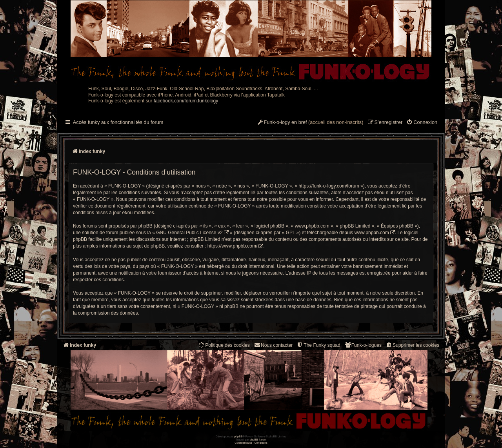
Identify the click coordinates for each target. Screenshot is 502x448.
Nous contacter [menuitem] (273, 345)
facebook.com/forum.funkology (186, 101)
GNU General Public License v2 (189, 233)
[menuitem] (422, 123)
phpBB (238, 436)
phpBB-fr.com (258, 440)
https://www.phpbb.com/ (232, 246)
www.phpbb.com (372, 233)
